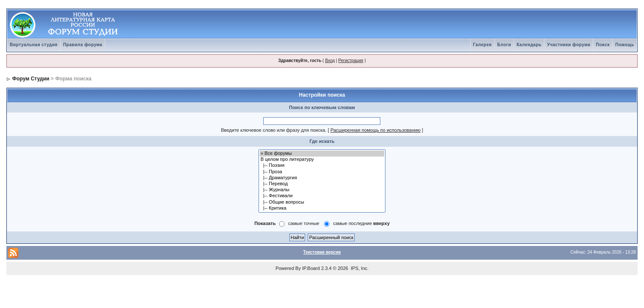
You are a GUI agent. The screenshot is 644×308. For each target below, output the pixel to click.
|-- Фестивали (322, 196)
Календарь (529, 45)
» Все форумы (322, 154)
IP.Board (311, 268)
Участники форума (569, 45)
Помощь (625, 45)
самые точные (304, 223)
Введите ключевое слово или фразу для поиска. (274, 130)
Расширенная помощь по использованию (375, 130)
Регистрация (350, 61)
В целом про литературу (322, 160)
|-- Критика (322, 208)
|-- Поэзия (322, 166)
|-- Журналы (322, 190)
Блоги (504, 45)
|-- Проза (322, 172)
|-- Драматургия (322, 178)
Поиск (603, 45)
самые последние (361, 223)
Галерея (482, 45)
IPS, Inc (359, 268)
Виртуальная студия (34, 45)
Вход (330, 61)
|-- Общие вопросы (322, 202)
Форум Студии (31, 79)
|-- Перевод (322, 184)
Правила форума (83, 45)
